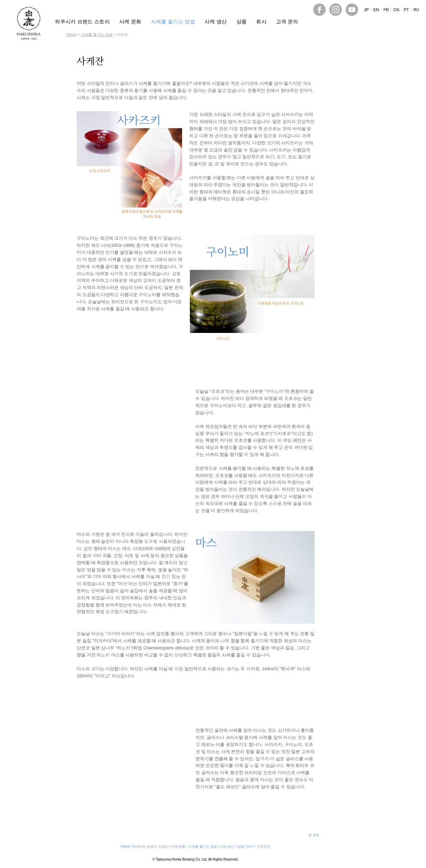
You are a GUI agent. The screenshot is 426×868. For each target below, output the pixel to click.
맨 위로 (314, 835)
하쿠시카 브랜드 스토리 (82, 21)
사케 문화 (130, 21)
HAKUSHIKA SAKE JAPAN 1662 (29, 23)
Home (71, 34)
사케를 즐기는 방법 (173, 21)
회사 (261, 21)
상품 (242, 21)
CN (396, 10)
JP (367, 10)
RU (416, 10)
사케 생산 (216, 21)
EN (376, 10)
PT (406, 10)
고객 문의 (287, 21)
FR (386, 10)
